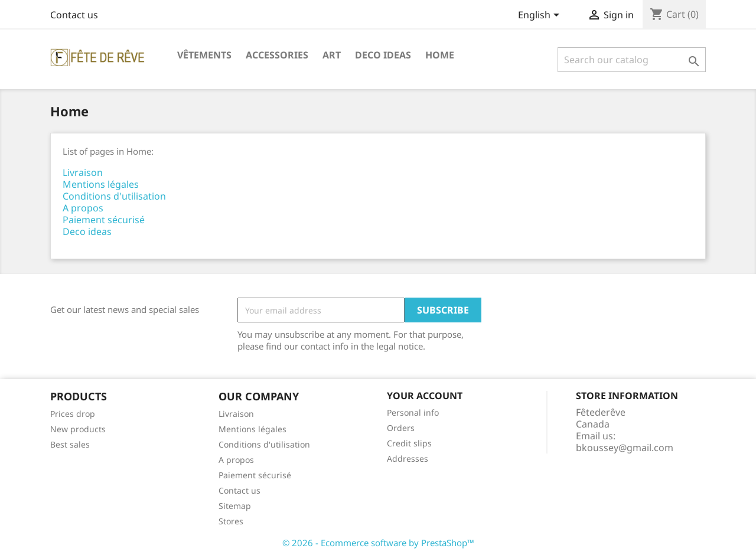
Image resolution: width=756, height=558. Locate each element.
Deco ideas (383, 55)
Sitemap (235, 506)
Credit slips (409, 443)
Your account (425, 396)
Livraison (83, 172)
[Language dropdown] (541, 16)
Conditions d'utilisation (114, 196)
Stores (231, 521)
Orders (401, 428)
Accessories (277, 55)
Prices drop (73, 414)
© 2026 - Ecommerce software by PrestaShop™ (378, 543)
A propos (83, 208)
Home (440, 55)
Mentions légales (101, 184)
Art (332, 55)
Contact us (74, 15)
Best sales (70, 444)
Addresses (408, 459)
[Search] (632, 60)
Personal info (413, 412)
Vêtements (204, 55)
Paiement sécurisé (104, 220)
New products (78, 429)
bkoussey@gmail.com (625, 448)
